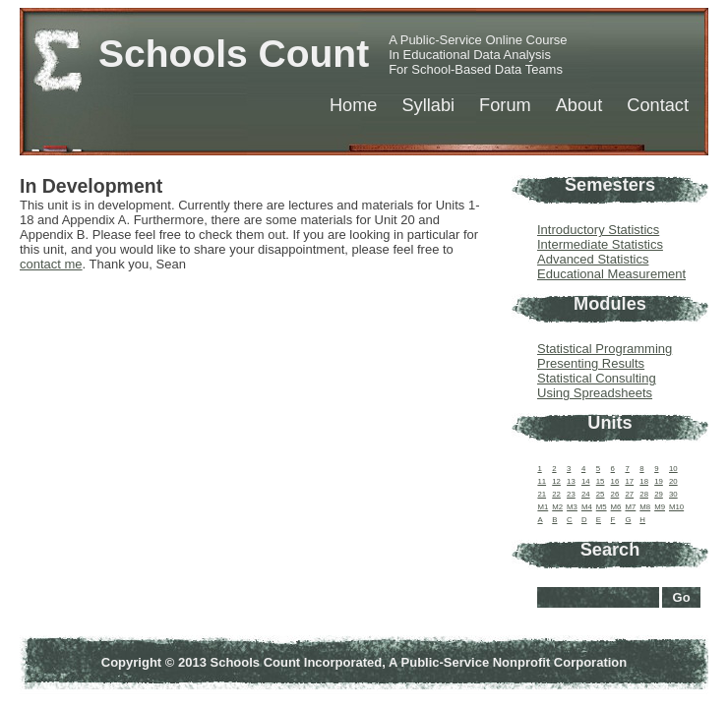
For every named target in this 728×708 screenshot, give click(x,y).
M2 (557, 507)
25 (601, 494)
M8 (645, 507)
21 (542, 494)
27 (629, 494)
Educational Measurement (611, 274)
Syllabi (428, 105)
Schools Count (234, 54)
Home (354, 105)
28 (644, 494)
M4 (587, 507)
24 (586, 494)
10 (673, 469)
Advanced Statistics (593, 259)
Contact (658, 105)
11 (542, 481)
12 (556, 481)
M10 (676, 507)
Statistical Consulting (597, 378)
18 (644, 481)
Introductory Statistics (598, 230)
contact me (51, 264)
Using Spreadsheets (595, 393)
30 (673, 494)
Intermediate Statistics (600, 244)
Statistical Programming (605, 349)
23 (571, 494)
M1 (543, 507)
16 (615, 481)
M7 (630, 507)
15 (601, 481)
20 (673, 481)
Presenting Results (591, 363)
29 (659, 494)
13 (571, 481)
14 (586, 481)
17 (629, 481)
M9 (660, 507)
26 (615, 494)
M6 (616, 507)
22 (556, 494)
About (579, 105)
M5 (602, 507)
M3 (572, 507)
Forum (505, 105)
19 (659, 481)
